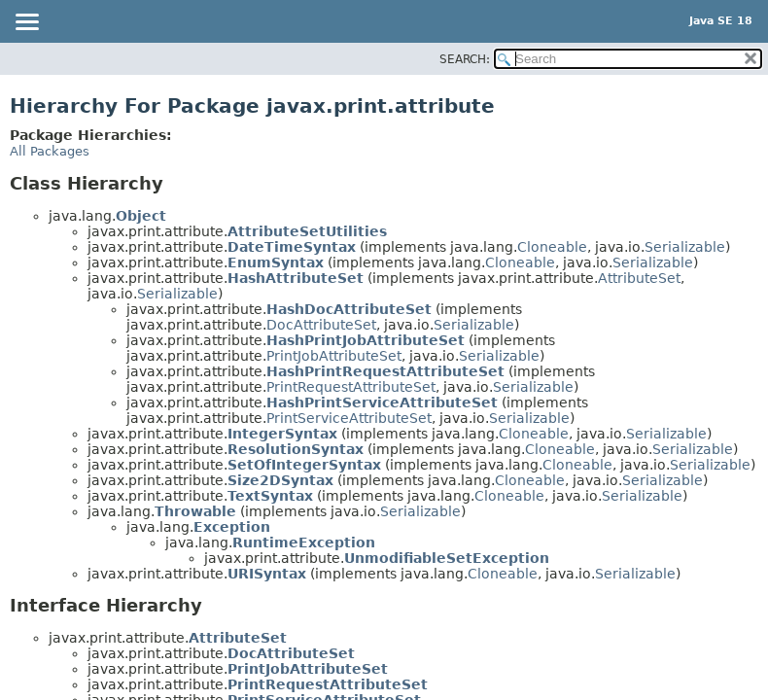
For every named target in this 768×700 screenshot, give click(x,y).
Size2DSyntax (280, 480)
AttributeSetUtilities (307, 231)
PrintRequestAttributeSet (351, 387)
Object (141, 216)
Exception (232, 527)
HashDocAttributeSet (349, 309)
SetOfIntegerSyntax (304, 465)
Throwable (195, 511)
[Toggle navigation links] (26, 23)
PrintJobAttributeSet (334, 356)
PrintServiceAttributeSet (349, 418)
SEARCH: (465, 59)
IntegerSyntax (282, 434)
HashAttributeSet (296, 278)
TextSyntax (270, 496)
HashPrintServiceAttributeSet (382, 402)
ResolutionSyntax (296, 449)
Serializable (685, 247)
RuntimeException (304, 542)
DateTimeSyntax (292, 247)
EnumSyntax (276, 262)
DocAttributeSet (321, 325)
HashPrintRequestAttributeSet (385, 371)
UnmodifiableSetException (447, 558)
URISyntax (267, 574)
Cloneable (552, 247)
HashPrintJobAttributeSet (366, 340)
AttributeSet (639, 278)
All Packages (50, 151)
